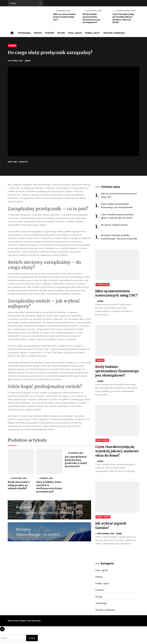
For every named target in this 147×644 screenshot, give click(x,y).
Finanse (38, 33)
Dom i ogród (75, 33)
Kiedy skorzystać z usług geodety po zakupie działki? (19, 485)
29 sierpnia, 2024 (75, 453)
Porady (61, 33)
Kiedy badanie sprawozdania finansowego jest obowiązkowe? (91, 18)
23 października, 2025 (125, 11)
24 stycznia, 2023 (19, 478)
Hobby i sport (92, 33)
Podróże (50, 33)
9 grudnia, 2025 (63, 11)
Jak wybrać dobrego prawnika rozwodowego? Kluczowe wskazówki (119, 237)
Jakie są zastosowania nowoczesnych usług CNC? (64, 17)
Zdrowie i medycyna (114, 33)
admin (28, 61)
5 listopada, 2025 (94, 11)
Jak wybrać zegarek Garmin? (115, 225)
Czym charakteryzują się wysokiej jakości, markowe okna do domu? (123, 18)
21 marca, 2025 (46, 478)
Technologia (24, 33)
